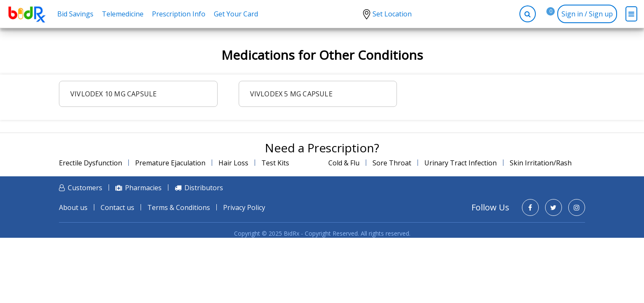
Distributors (204, 188)
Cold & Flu (344, 163)
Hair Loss (233, 163)
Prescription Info (179, 14)
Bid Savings (75, 14)
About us (73, 207)
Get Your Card (236, 14)
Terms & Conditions (179, 207)
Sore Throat (392, 163)
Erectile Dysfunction (90, 163)
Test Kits (275, 163)
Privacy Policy (244, 207)
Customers (85, 188)
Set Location (392, 14)
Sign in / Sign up (587, 14)
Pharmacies (143, 188)
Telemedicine (123, 14)
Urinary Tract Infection (460, 163)
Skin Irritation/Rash (541, 163)
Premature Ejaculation (170, 163)
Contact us (117, 207)
